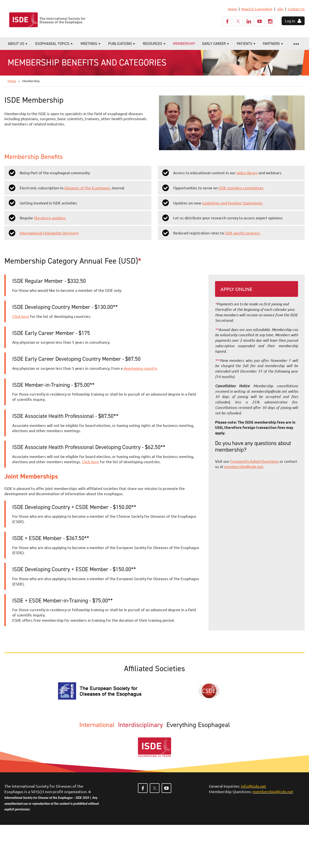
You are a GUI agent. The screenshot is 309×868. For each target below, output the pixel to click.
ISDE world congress (242, 233)
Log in (290, 21)
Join (280, 9)
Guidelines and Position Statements (232, 203)
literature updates (50, 218)
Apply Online (237, 289)
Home (232, 9)
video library (247, 173)
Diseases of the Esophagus (87, 188)
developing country (140, 368)
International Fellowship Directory (49, 233)
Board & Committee (257, 9)
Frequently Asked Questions (254, 461)
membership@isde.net (244, 466)
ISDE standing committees (241, 188)
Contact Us (296, 9)
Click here (21, 316)
